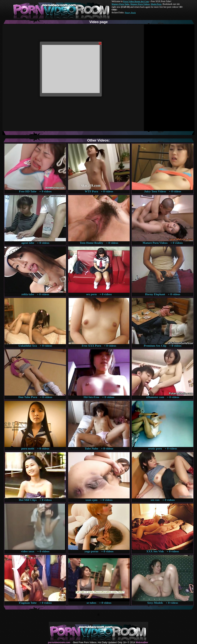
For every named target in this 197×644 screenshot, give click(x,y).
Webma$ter (142, 642)
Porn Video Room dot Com (136, 1)
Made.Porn (156, 4)
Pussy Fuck (130, 13)
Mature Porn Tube (120, 4)
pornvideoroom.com (59, 642)
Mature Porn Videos (140, 4)
